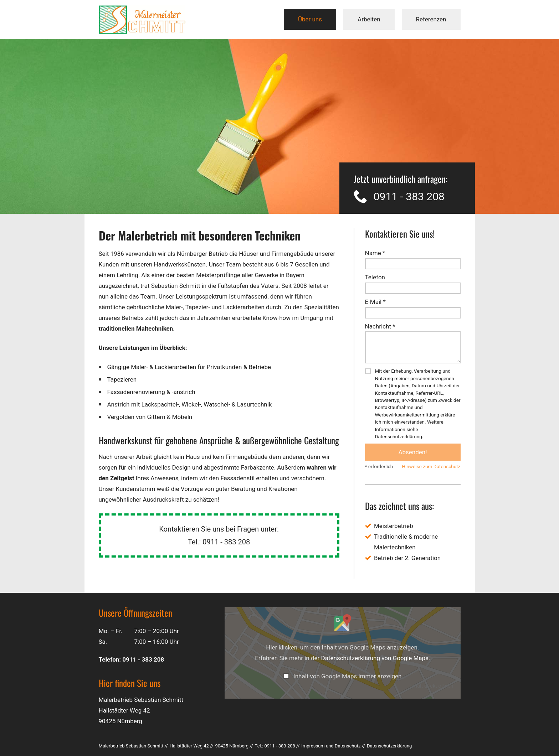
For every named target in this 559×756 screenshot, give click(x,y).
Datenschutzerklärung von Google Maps (375, 658)
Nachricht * (380, 326)
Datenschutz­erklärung (389, 746)
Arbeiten (369, 19)
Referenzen (431, 19)
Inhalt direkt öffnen (432, 686)
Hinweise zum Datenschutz (431, 466)
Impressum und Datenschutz (331, 746)
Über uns (310, 19)
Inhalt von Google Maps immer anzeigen (347, 676)
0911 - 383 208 (409, 196)
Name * (375, 253)
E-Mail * (375, 302)
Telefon (375, 277)
